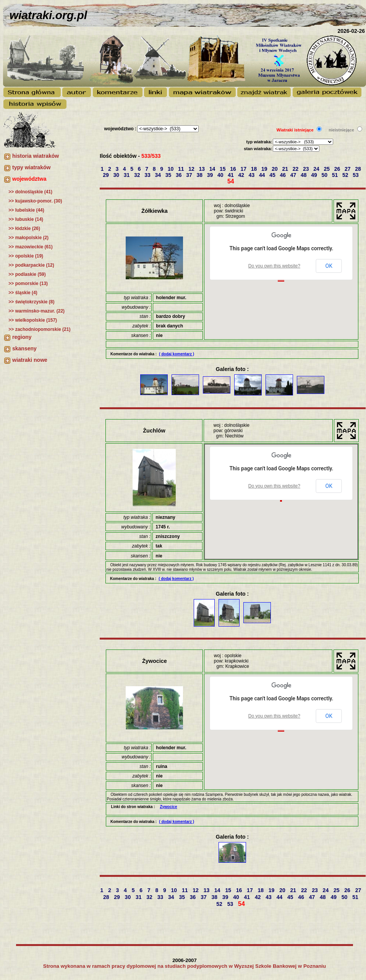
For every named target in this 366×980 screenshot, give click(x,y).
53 (356, 175)
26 (338, 169)
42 (242, 175)
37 (190, 175)
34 (159, 175)
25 (327, 169)
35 (169, 175)
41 (231, 175)
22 (296, 169)
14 (213, 169)
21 (286, 169)
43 (252, 175)
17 (244, 169)
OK (329, 266)
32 (138, 175)
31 (127, 175)
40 (221, 175)
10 (171, 169)
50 (325, 175)
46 (284, 175)
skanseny (24, 348)
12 (192, 169)
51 (336, 175)
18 (255, 169)
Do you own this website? (274, 266)
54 (232, 181)
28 (359, 169)
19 (265, 169)
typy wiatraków (31, 167)
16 (234, 169)
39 (211, 175)
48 (304, 175)
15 (223, 169)
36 (179, 175)
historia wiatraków (36, 156)
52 (346, 175)
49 (315, 175)
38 (200, 175)
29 (106, 175)
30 (117, 175)
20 (275, 169)
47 (294, 175)
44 (263, 175)
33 (148, 175)
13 (202, 169)
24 (317, 169)
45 (273, 175)
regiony (22, 337)
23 (307, 169)
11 (182, 169)
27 (348, 169)
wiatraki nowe (30, 360)
